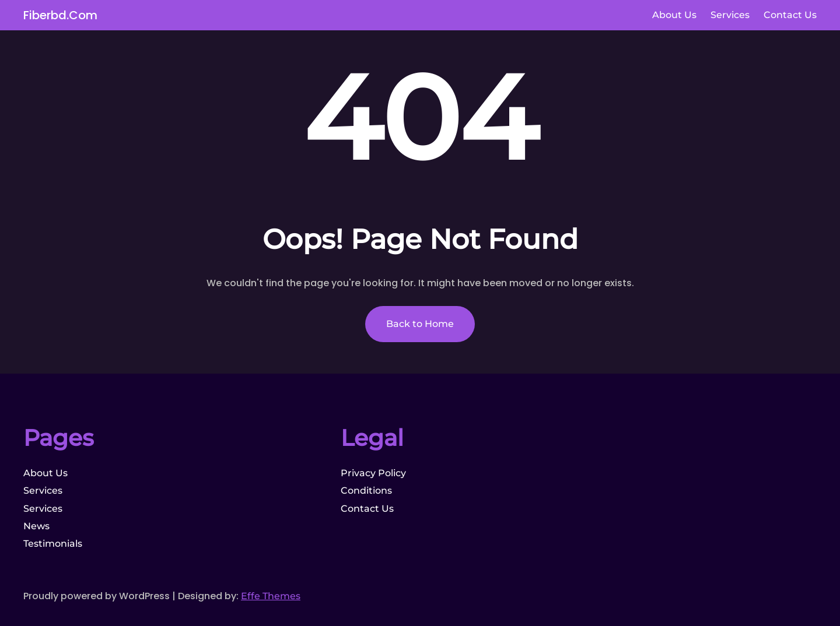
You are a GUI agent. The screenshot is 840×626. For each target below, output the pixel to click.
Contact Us (367, 509)
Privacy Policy (373, 473)
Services (43, 490)
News (36, 526)
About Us (45, 473)
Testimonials (53, 544)
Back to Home (420, 324)
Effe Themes (271, 596)
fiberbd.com (60, 15)
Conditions (366, 490)
